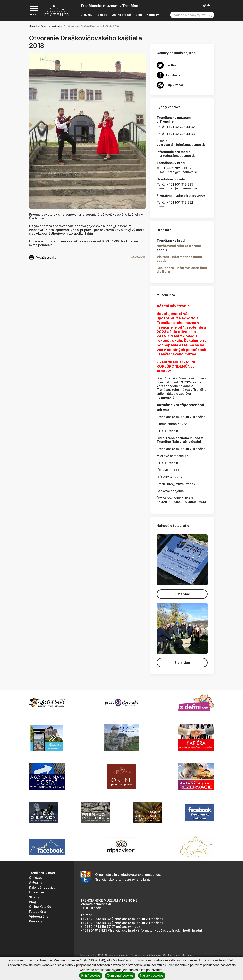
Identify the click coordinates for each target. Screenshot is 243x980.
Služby (102, 15)
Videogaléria (39, 916)
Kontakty (153, 15)
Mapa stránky (88, 955)
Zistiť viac (182, 594)
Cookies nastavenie (117, 955)
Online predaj (121, 15)
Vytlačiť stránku (43, 258)
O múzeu (87, 15)
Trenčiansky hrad (42, 873)
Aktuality (57, 26)
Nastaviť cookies (152, 976)
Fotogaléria (37, 912)
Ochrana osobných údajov (146, 955)
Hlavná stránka (38, 26)
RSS (101, 955)
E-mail (161, 206)
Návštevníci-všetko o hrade (179, 246)
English (205, 5)
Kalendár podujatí (42, 887)
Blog (139, 15)
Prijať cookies (91, 976)
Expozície (36, 892)
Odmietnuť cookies (120, 976)
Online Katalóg (40, 907)
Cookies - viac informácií (178, 955)
